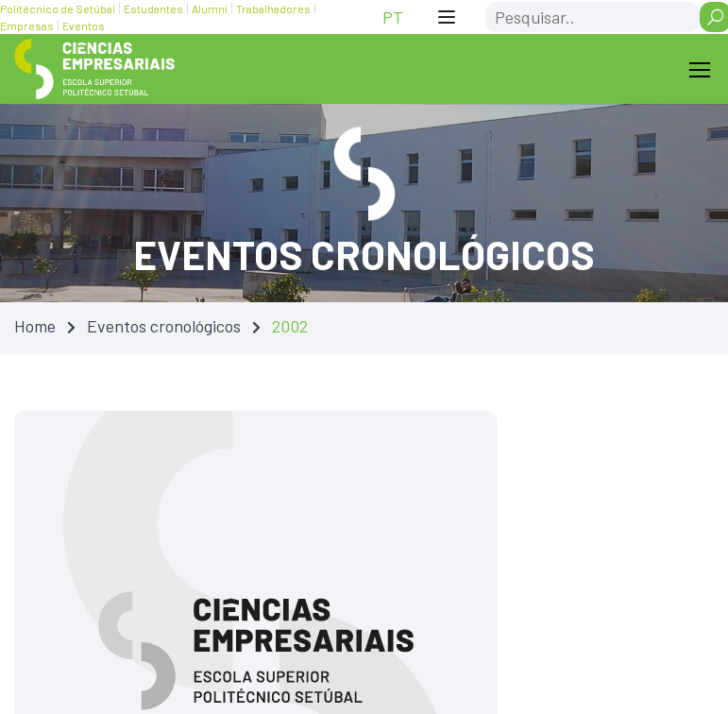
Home (35, 326)
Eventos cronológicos (164, 326)
